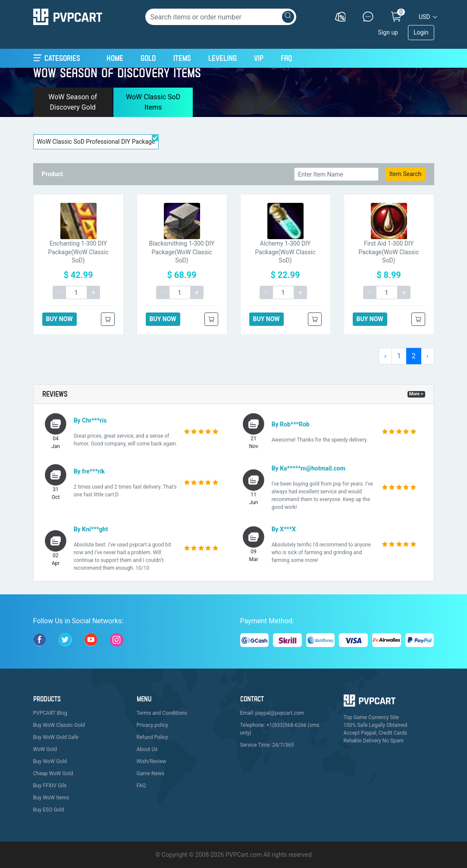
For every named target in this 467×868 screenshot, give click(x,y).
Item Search (406, 174)
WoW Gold (45, 749)
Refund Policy (152, 737)
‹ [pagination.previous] (385, 356)
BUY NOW (60, 319)
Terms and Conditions (162, 713)
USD (425, 17)
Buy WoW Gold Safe (56, 737)
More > (416, 394)
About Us (147, 749)
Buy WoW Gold (50, 761)
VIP (259, 58)
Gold (148, 58)
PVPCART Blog (50, 713)
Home (115, 57)
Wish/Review (152, 761)
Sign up (388, 32)
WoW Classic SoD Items (153, 102)
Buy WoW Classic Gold (59, 725)
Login (421, 32)
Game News (151, 773)
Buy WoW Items (51, 798)
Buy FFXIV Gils (50, 786)
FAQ (286, 58)
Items (182, 58)
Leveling (223, 58)
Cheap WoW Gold (53, 773)
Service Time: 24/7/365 (267, 745)
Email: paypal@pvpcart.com (272, 713)
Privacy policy (152, 725)
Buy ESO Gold (49, 810)
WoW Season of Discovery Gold (73, 102)
